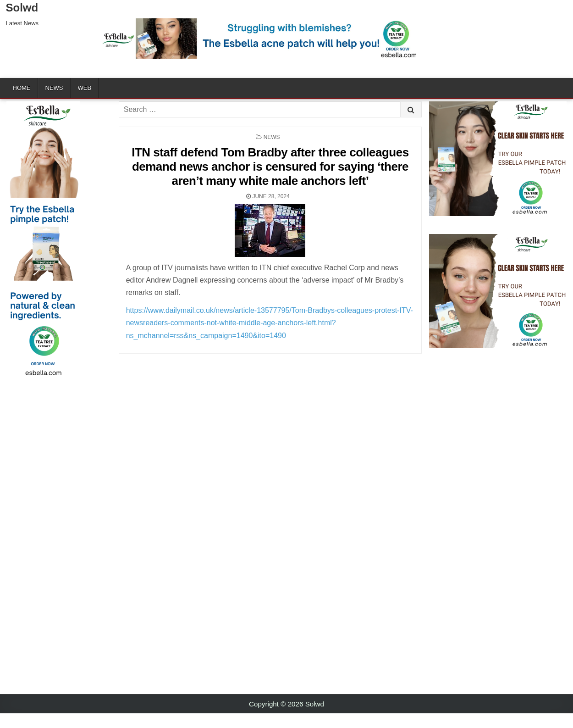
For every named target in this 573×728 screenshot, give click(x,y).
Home (22, 88)
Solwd (22, 8)
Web (85, 88)
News (54, 88)
